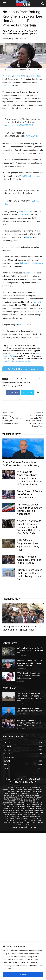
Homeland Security (35, 263)
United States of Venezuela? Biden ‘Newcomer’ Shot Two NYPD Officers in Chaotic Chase (35, 421)
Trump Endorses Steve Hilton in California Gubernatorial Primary (21, 464)
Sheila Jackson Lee (25, 386)
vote (21, 325)
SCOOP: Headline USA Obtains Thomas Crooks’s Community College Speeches (29, 676)
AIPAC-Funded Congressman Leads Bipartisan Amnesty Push (28, 545)
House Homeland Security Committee (29, 379)
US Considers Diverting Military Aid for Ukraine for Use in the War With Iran (30, 650)
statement (37, 302)
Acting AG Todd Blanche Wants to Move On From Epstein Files (22, 628)
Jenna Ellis (27, 212)
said (23, 176)
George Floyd (31, 273)
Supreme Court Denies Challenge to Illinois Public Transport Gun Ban (30, 575)
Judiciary (23, 263)
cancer (12, 379)
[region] (23, 961)
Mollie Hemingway (32, 176)
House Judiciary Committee (13, 382)
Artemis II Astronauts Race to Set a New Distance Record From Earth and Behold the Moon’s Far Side (30, 527)
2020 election (23, 215)
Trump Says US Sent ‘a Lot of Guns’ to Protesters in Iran (30, 494)
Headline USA (19, 76)
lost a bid (10, 247)
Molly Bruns (14, 39)
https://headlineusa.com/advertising (16, 361)
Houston (29, 237)
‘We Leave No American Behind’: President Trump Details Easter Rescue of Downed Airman (29, 478)
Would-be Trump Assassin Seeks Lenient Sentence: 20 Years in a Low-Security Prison (30, 663)
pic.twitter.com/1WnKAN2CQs (19, 125)
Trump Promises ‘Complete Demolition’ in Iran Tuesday (29, 560)
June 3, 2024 (32, 136)
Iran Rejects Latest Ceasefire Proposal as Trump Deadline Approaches (29, 509)
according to (8, 86)
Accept (23, 975)
